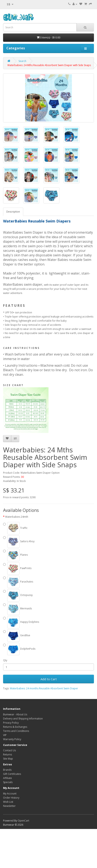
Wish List (8, 802)
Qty (5, 660)
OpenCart (23, 821)
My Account (10, 794)
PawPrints (17, 568)
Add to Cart (49, 679)
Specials (8, 782)
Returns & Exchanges (15, 727)
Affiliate (8, 778)
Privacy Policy (11, 723)
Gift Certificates (12, 774)
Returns (8, 754)
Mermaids (17, 609)
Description (13, 212)
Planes (15, 555)
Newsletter (9, 806)
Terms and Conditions (16, 731)
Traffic (15, 528)
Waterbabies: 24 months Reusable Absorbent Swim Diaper (44, 688)
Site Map (8, 759)
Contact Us (9, 750)
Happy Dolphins (21, 622)
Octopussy (18, 595)
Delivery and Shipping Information (23, 719)
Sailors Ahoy (19, 542)
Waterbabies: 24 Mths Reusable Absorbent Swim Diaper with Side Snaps (49, 65)
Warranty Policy (12, 739)
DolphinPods (19, 649)
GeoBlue (17, 636)
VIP (5, 735)
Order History (11, 798)
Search (22, 61)
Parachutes (18, 582)
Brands (7, 770)
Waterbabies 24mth (17, 517)
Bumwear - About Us (15, 714)
